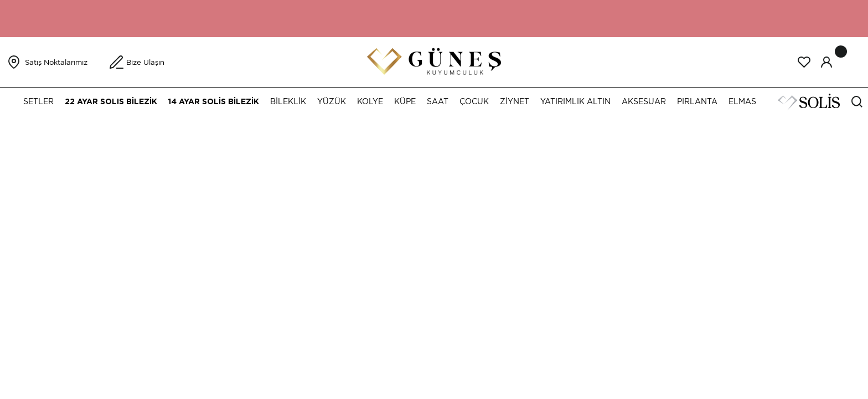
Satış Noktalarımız (56, 62)
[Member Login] (826, 62)
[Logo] (434, 61)
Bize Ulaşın (145, 62)
